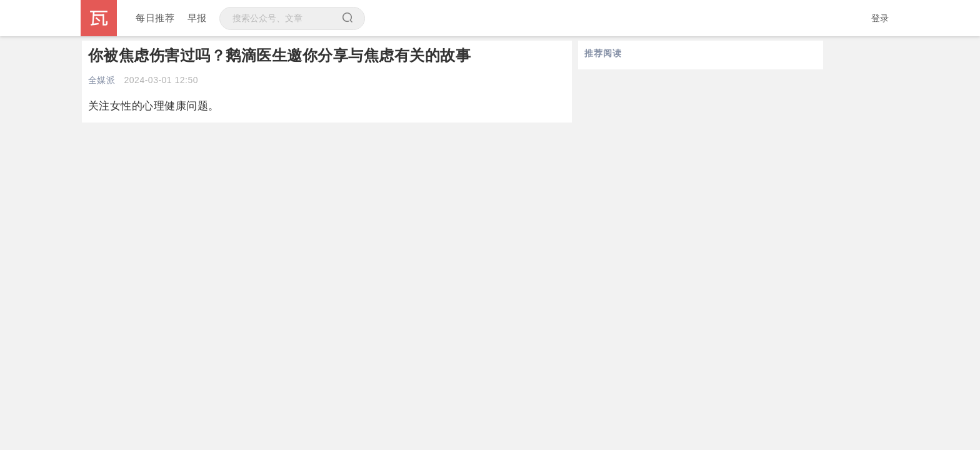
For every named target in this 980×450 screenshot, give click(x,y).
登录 (880, 18)
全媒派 (102, 80)
